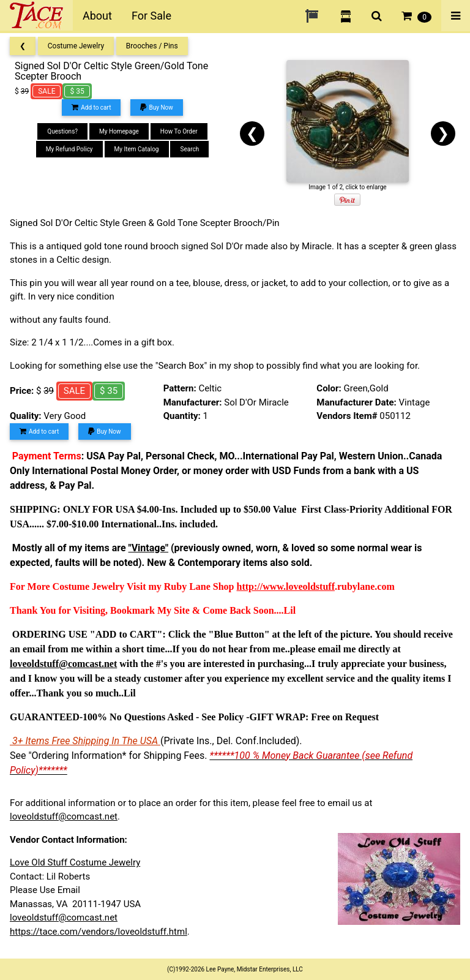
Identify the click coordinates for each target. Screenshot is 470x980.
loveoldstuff (310, 586)
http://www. (261, 586)
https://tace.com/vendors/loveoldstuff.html (99, 932)
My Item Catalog (137, 149)
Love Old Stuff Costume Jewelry (75, 862)
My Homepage (119, 131)
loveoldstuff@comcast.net (64, 816)
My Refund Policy (69, 149)
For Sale (151, 16)
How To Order (179, 131)
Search (189, 149)
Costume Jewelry (76, 46)
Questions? (62, 131)
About (97, 16)
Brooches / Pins (152, 46)
